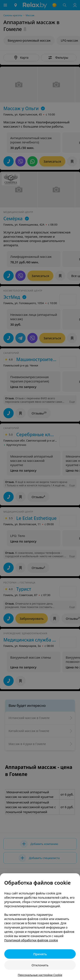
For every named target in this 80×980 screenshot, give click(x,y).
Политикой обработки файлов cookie (31, 940)
